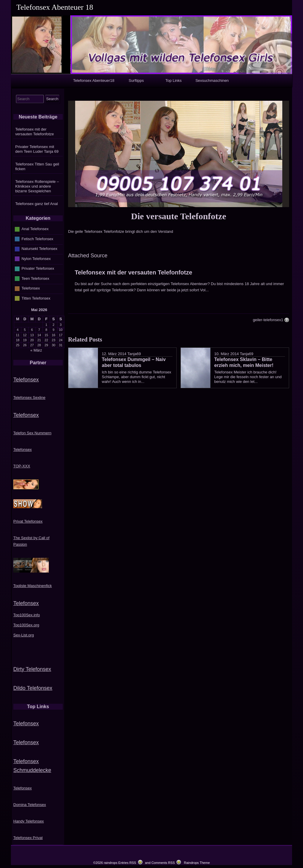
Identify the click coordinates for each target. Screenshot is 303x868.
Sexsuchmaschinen (212, 81)
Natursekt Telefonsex (40, 249)
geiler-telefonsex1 (268, 320)
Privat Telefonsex (28, 521)
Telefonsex (31, 288)
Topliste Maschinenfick (33, 586)
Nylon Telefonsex (36, 259)
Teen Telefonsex (36, 278)
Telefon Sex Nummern (32, 433)
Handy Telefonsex (29, 821)
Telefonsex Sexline (29, 398)
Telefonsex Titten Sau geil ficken (37, 166)
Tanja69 (134, 354)
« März (36, 350)
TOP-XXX (22, 466)
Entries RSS (127, 863)
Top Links (174, 81)
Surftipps (136, 81)
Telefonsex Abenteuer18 (94, 81)
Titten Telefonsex (36, 298)
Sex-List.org (24, 635)
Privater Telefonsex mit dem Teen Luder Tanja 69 (37, 149)
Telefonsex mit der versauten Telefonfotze (133, 272)
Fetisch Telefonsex (37, 239)
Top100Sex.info (27, 615)
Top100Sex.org (26, 625)
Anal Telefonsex (35, 229)
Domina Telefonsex (30, 805)
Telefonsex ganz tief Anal (37, 204)
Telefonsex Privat (28, 838)
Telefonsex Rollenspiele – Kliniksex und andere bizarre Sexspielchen (37, 186)
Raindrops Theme (197, 863)
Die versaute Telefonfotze (179, 216)
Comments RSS (163, 863)
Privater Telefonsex (38, 268)
